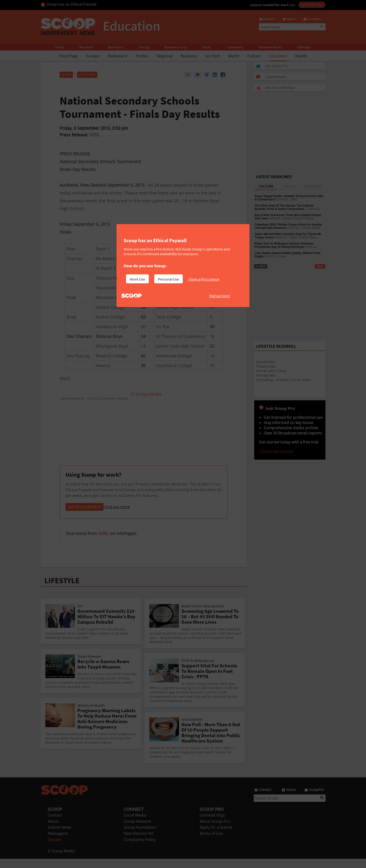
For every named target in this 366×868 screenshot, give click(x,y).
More (320, 266)
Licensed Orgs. (213, 824)
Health (301, 56)
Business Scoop (176, 47)
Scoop (60, 47)
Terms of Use (211, 843)
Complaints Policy (140, 849)
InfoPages (304, 47)
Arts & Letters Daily (271, 371)
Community (235, 47)
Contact (55, 824)
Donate (54, 849)
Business (189, 56)
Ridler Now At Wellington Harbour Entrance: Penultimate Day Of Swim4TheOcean (284, 245)
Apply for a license (216, 836)
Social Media (135, 824)
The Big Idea (266, 375)
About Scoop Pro (215, 831)
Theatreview (266, 366)
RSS (260, 266)
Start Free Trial (312, 5)
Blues (283, 256)
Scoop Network (137, 831)
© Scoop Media (61, 860)
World (234, 56)
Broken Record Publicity (299, 218)
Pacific (207, 47)
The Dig (144, 47)
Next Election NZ (138, 843)
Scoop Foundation (140, 836)
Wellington (116, 47)
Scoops (93, 56)
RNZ (294, 199)
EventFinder (266, 362)
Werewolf (86, 47)
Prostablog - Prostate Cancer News (284, 380)
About (53, 831)
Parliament (117, 56)
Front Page (68, 56)
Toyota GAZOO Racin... (304, 237)
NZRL (95, 135)
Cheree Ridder (311, 228)
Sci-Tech (213, 56)
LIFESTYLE (62, 590)
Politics (142, 56)
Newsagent (58, 843)
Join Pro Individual (84, 516)
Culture (254, 56)
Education (278, 56)
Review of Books (270, 47)
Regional (165, 56)
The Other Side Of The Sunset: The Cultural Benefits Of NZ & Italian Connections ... (284, 207)
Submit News (59, 836)
